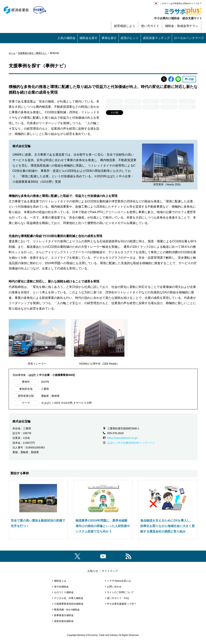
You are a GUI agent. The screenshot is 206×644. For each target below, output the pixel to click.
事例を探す (109, 38)
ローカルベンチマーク (189, 38)
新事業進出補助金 (64, 615)
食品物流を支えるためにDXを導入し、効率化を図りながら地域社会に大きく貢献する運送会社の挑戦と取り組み (167, 526)
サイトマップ (110, 571)
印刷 (191, 79)
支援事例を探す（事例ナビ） (33, 53)
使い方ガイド (150, 26)
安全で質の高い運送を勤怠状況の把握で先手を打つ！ (38, 523)
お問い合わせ (114, 587)
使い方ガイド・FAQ (118, 598)
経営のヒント (130, 38)
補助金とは (60, 581)
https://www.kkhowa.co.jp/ (122, 438)
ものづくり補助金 (64, 592)
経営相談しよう (125, 26)
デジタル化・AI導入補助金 (69, 598)
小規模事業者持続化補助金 (69, 604)
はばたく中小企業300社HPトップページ (131, 443)
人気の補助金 (66, 38)
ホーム (12, 53)
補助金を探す (89, 38)
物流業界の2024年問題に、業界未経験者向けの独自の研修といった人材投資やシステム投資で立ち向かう (103, 526)
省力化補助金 (61, 587)
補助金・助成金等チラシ (182, 26)
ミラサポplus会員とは (119, 581)
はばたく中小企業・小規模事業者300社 (52, 375)
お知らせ (93, 571)
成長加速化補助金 (64, 621)
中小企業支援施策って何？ (122, 604)
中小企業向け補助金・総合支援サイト (178, 18)
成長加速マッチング (156, 38)
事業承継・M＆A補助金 (67, 610)
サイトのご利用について (120, 592)
